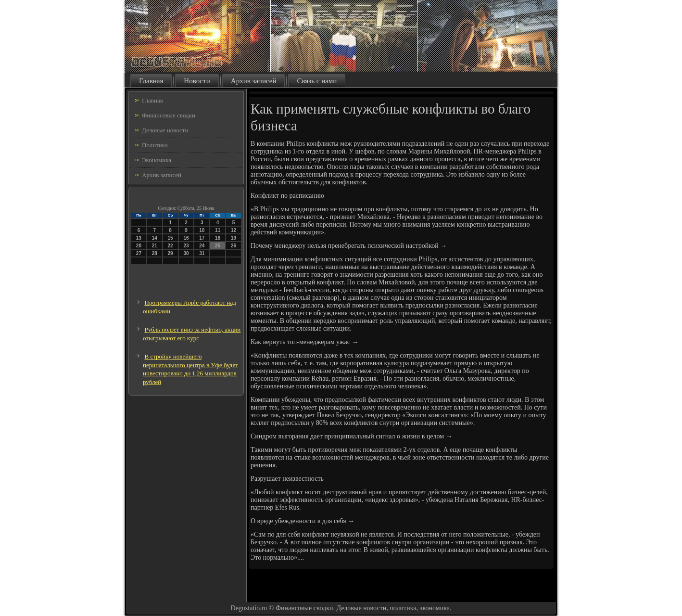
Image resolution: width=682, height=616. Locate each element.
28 (155, 253)
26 (234, 246)
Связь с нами (317, 81)
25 (218, 246)
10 (202, 230)
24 (202, 246)
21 (155, 246)
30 (186, 253)
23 (186, 246)
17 (202, 238)
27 (139, 253)
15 (170, 238)
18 (218, 238)
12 (234, 230)
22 (170, 246)
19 (234, 238)
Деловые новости (165, 130)
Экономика (157, 160)
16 (186, 238)
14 (155, 238)
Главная (151, 81)
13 (139, 238)
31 (202, 253)
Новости (197, 81)
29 (170, 253)
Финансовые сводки (169, 115)
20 (139, 246)
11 (218, 230)
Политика (155, 145)
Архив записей (254, 81)
